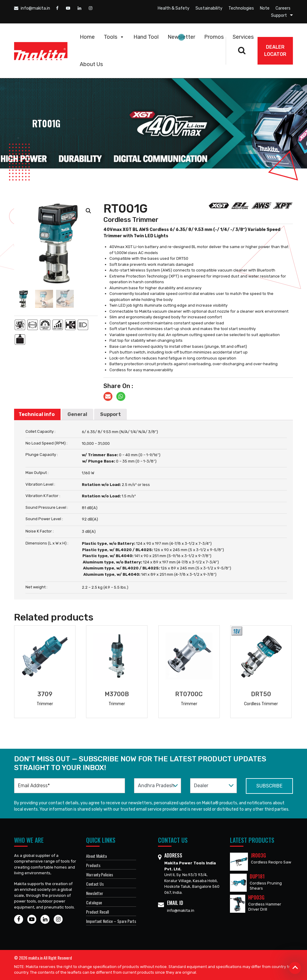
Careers (283, 8)
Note (265, 8)
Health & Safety (174, 8)
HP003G (256, 897)
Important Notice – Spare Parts (111, 921)
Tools (114, 37)
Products (93, 865)
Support (279, 15)
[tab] (37, 414)
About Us (91, 64)
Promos (214, 37)
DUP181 (257, 876)
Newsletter (181, 37)
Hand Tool (146, 37)
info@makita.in (32, 8)
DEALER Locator (275, 51)
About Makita (96, 856)
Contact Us (95, 884)
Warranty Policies (100, 874)
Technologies (241, 8)
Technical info (37, 414)
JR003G (258, 855)
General (77, 414)
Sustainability (209, 8)
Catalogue (94, 902)
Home (87, 37)
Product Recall (97, 912)
